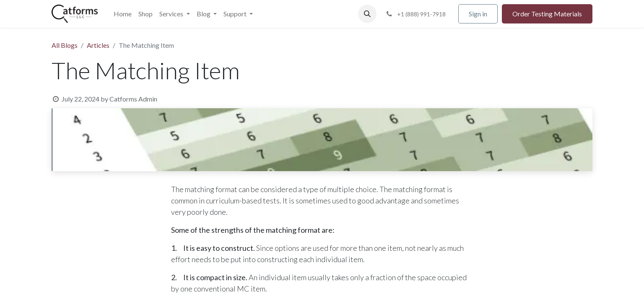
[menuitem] (123, 14)
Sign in (478, 14)
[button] (367, 14)
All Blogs (65, 45)
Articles (98, 45)
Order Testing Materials (547, 14)
